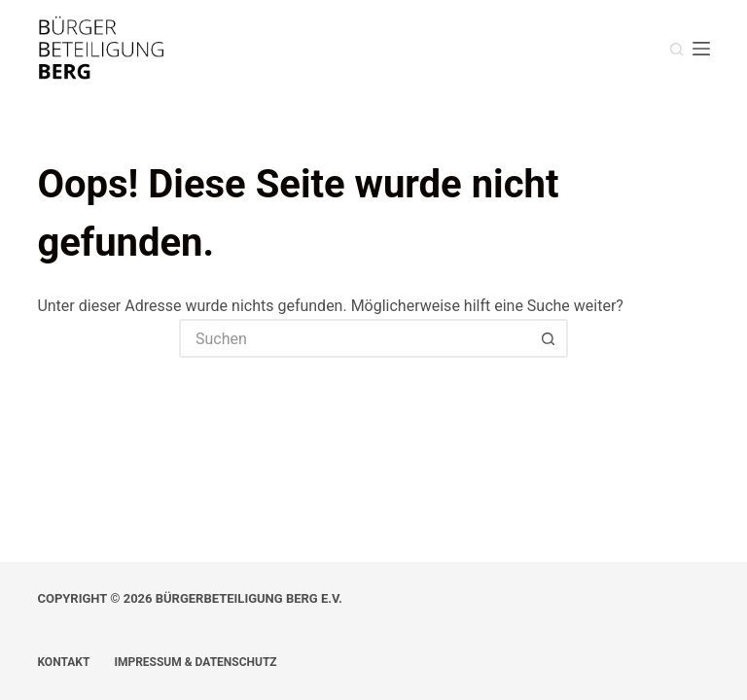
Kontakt (63, 662)
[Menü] (701, 49)
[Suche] (676, 49)
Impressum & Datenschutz (195, 662)
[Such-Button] (549, 338)
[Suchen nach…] (354, 338)
